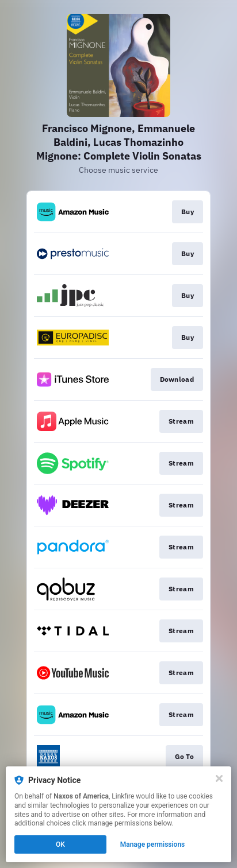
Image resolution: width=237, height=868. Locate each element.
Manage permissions (153, 844)
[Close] (219, 778)
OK (60, 844)
